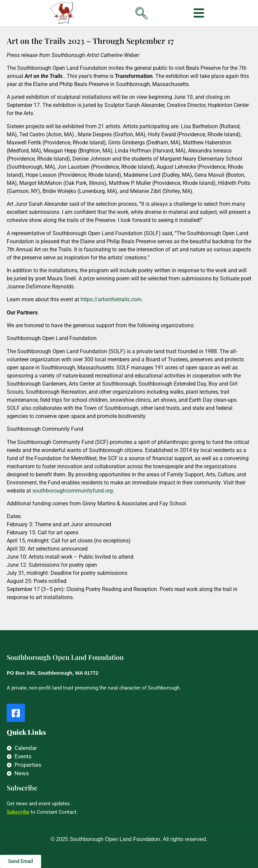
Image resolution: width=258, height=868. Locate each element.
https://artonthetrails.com (111, 299)
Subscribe (18, 812)
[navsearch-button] (131, 8)
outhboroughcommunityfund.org (74, 491)
